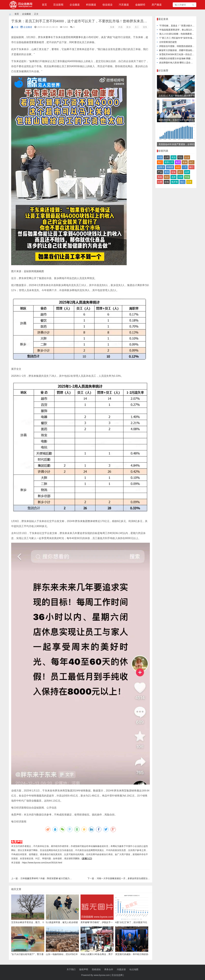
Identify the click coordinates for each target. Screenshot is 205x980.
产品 (160, 172)
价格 (167, 182)
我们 (160, 162)
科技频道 (91, 5)
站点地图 (134, 969)
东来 (112, 27)
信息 (178, 167)
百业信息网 (117, 975)
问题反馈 (121, 969)
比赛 (160, 182)
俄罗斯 (175, 182)
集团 (178, 162)
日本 (189, 182)
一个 (185, 167)
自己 (191, 162)
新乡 (129, 27)
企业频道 (75, 5)
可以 (180, 157)
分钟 (180, 177)
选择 (173, 177)
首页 (44, 5)
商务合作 (109, 969)
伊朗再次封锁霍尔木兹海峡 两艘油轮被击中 (180, 58)
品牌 (187, 172)
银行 (191, 167)
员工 (137, 27)
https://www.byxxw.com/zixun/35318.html (42, 863)
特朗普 (170, 167)
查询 (167, 172)
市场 (187, 177)
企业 (187, 157)
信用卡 (161, 167)
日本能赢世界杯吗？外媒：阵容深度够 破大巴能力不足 (47, 878)
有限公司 (169, 162)
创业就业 (107, 5)
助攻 (167, 177)
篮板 (173, 172)
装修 (185, 162)
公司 (167, 157)
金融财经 (140, 5)
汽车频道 (124, 5)
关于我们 (71, 969)
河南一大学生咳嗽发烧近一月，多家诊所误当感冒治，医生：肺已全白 (131, 878)
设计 (180, 172)
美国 (173, 157)
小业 (15, 27)
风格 (160, 177)
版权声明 (84, 969)
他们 (182, 182)
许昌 (120, 27)
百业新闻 (58, 5)
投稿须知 (96, 969)
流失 (145, 27)
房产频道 (157, 5)
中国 (160, 157)
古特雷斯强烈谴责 (168, 42)
